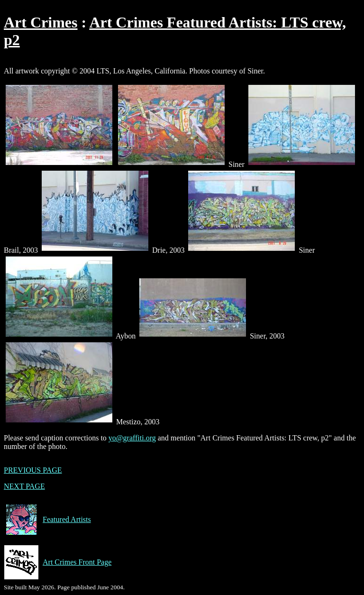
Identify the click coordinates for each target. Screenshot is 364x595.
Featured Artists (47, 520)
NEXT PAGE (24, 486)
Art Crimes (41, 22)
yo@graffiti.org (132, 438)
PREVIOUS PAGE (33, 470)
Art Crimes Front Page (58, 562)
